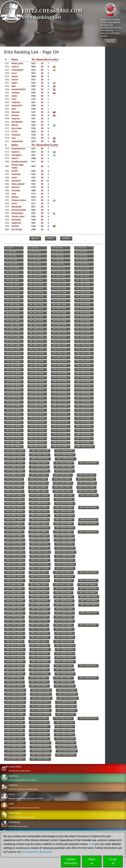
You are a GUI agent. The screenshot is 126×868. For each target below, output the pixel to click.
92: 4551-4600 (83, 337)
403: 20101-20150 (67, 690)
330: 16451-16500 (40, 601)
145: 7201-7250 (14, 394)
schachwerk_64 (18, 149)
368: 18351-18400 (65, 645)
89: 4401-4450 (13, 337)
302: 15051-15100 (14, 572)
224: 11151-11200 (14, 479)
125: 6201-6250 (13, 373)
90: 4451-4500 (37, 337)
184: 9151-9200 (84, 430)
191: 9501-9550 (60, 438)
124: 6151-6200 (84, 369)
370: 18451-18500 (40, 649)
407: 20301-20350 (15, 698)
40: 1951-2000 (83, 284)
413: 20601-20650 (15, 706)
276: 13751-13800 (39, 536)
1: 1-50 (9, 248)
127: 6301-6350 (60, 373)
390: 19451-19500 (65, 674)
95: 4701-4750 (60, 341)
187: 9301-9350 (60, 434)
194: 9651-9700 (37, 442)
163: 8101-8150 (60, 410)
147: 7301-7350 (60, 394)
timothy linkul (18, 216)
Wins (47, 60)
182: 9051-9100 (37, 430)
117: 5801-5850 (13, 365)
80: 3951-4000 (84, 325)
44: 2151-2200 (83, 288)
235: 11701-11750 (86, 487)
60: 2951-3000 (83, 305)
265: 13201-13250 (39, 524)
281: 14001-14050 (15, 544)
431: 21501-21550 (65, 726)
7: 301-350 (58, 252)
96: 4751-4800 (83, 341)
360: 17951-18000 (15, 637)
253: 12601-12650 (88, 507)
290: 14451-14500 (15, 556)
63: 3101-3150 (60, 309)
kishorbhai (16, 220)
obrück (15, 76)
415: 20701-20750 (66, 706)
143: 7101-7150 (60, 390)
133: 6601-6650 (13, 382)
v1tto (14, 99)
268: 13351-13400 (15, 528)
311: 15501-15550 (64, 580)
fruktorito (16, 102)
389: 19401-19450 (40, 674)
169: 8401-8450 (14, 418)
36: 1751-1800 (83, 280)
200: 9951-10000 (85, 446)
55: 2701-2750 (60, 300)
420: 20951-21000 (40, 714)
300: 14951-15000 (40, 568)
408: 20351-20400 (41, 698)
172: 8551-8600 (84, 418)
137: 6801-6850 (14, 386)
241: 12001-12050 (39, 495)
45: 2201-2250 (13, 292)
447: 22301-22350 (15, 751)
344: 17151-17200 (14, 617)
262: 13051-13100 (64, 520)
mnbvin (15, 125)
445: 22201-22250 (40, 747)
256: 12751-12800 (64, 511)
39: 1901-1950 (60, 284)
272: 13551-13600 (39, 532)
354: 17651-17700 (15, 629)
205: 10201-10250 (40, 455)
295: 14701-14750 (65, 560)
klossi (14, 73)
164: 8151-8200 (84, 410)
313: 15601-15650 (14, 584)
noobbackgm (17, 213)
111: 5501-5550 (60, 357)
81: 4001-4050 (13, 329)
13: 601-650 (12, 260)
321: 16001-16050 (14, 593)
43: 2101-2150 (60, 288)
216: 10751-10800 (64, 467)
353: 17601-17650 (88, 625)
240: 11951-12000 (15, 495)
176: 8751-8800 (84, 422)
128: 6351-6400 (84, 373)
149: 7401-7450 (14, 398)
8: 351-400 (82, 252)
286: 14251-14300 (65, 548)
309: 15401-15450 (15, 580)
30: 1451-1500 (36, 276)
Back (35, 238)
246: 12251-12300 (64, 499)
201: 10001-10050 (15, 451)
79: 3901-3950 (60, 325)
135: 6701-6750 (60, 382)
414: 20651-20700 (40, 706)
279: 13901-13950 (39, 540)
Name (15, 60)
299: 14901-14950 (15, 568)
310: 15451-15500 (40, 580)
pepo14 (15, 158)
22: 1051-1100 (36, 268)
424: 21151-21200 (63, 718)
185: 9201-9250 (14, 434)
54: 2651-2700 (37, 300)
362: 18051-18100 (65, 637)
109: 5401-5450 (14, 357)
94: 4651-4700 (37, 341)
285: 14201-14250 (40, 548)
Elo (34, 60)
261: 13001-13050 (39, 520)
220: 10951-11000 (15, 475)
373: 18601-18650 (40, 653)
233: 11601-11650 (38, 487)
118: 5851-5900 (37, 365)
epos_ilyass (17, 128)
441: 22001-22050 (15, 743)
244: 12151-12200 (14, 499)
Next (51, 238)
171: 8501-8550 (60, 418)
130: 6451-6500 (37, 378)
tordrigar (15, 93)
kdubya (15, 197)
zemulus (15, 115)
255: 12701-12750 (39, 511)
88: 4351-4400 (84, 333)
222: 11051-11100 (63, 475)
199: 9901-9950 (60, 446)
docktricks (16, 174)
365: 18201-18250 (64, 641)
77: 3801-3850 (13, 325)
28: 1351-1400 (83, 272)
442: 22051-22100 (41, 743)
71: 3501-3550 (60, 317)
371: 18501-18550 (65, 649)
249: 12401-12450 (65, 503)
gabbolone (16, 223)
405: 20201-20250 (41, 694)
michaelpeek (17, 122)
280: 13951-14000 (64, 540)
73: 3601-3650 (13, 321)
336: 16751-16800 (89, 605)
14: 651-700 (35, 260)
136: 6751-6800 (84, 382)
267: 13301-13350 (88, 524)
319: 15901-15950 (64, 588)
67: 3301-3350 (60, 313)
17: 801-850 (12, 264)
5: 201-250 (11, 252)
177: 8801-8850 (14, 426)
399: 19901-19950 (39, 686)
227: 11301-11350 (86, 479)
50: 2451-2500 (37, 296)
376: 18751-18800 (40, 657)
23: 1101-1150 (59, 268)
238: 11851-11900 (63, 491)
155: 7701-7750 (60, 402)
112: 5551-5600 (83, 357)
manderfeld (16, 207)
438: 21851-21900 (15, 739)
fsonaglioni (17, 155)
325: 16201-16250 (14, 597)
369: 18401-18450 (15, 649)
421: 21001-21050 (66, 714)
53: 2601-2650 (13, 300)
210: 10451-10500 (15, 463)
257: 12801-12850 (15, 515)
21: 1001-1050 (13, 268)
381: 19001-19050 (15, 666)
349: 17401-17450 (64, 621)
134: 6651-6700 (37, 382)
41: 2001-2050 (13, 288)
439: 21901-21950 (40, 739)
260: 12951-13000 (15, 520)
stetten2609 (17, 106)
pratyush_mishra (19, 200)
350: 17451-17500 (15, 625)
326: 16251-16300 (39, 597)
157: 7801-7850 (14, 406)
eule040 (15, 226)
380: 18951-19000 (65, 662)
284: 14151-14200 (15, 548)
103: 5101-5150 (60, 349)
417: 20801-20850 (41, 710)
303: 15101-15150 (39, 572)
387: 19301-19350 (64, 670)
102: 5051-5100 (37, 349)
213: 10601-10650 (88, 463)
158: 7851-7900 (37, 406)
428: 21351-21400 (64, 722)
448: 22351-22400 (41, 751)
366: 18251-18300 (15, 645)
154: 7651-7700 (37, 402)
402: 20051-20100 (41, 690)
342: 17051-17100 (64, 613)
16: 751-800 (82, 260)
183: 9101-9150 (60, 430)
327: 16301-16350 (64, 597)
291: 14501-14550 (40, 556)
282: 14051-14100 (40, 544)
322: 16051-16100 (39, 593)
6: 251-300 (35, 252)
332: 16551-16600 (89, 601)
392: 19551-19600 (39, 678)
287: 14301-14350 (15, 552)
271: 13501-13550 (14, 532)
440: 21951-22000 (65, 739)
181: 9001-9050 (14, 430)
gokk (14, 194)
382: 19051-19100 (39, 666)
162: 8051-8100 (37, 410)
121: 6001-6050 (13, 369)
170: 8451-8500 (37, 418)
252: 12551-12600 (64, 507)
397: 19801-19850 (64, 682)
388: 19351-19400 (15, 674)
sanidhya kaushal (19, 162)
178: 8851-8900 (37, 426)
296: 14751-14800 (15, 564)
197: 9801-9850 (14, 446)
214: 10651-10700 (15, 467)
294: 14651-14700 (40, 560)
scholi (14, 203)
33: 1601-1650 (13, 280)
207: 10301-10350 (15, 459)
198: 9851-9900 (37, 446)
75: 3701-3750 (60, 321)
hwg (14, 138)
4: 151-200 (81, 248)
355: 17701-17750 (39, 629)
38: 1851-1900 (36, 284)
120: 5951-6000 (84, 365)
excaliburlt (16, 181)
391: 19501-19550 (14, 678)
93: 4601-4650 (13, 341)
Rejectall (92, 861)
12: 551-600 (82, 256)
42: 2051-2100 (36, 288)
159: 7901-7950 (60, 406)
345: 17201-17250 (39, 617)
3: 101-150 (58, 248)
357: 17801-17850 (15, 633)
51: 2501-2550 (60, 296)
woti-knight (17, 229)
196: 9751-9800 (84, 442)
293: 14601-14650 (15, 560)
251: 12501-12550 (39, 507)
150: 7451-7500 (37, 398)
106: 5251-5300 (37, 353)
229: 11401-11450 (39, 483)
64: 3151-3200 (83, 309)
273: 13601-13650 (63, 532)
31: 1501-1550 (59, 276)
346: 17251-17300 (64, 617)
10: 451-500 (35, 256)
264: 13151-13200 (14, 524)
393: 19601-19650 (63, 678)
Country (54, 60)
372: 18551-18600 (15, 653)
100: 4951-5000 (84, 345)
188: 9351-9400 (84, 434)
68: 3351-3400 (83, 313)
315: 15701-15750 (63, 584)
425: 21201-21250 (88, 718)
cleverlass (16, 135)
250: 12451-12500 (15, 507)
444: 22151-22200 (15, 747)
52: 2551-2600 (83, 296)
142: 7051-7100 (37, 390)
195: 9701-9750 (60, 442)
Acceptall (113, 861)
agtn (14, 86)
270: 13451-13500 (65, 528)
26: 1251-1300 (36, 272)
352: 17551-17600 (64, 625)
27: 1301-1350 (60, 272)
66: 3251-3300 (36, 313)
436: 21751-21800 (39, 735)
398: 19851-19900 (15, 686)
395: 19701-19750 (14, 682)
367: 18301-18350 (40, 645)
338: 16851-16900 (40, 609)
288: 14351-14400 (40, 552)
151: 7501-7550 (60, 398)
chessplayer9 (17, 70)
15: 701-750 (59, 260)
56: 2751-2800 (83, 300)
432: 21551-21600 (15, 730)
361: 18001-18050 (40, 637)
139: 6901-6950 (60, 386)
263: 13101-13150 (88, 520)
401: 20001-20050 (15, 690)
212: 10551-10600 (64, 463)
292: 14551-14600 (65, 556)
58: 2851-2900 (37, 305)
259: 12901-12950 (64, 515)
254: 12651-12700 (15, 511)
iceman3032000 (19, 89)
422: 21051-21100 (14, 718)
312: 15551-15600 (88, 580)
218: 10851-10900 (40, 471)
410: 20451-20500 (15, 702)
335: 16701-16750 (64, 605)
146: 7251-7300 (37, 394)
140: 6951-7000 (84, 386)
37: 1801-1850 (13, 284)
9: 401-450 (12, 256)
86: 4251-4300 (37, 333)
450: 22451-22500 (15, 755)
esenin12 (16, 152)
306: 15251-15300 (15, 576)
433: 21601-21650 (39, 730)
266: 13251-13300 (64, 524)
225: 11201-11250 (38, 479)
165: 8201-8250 (14, 414)
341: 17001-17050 (40, 613)
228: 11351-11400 (14, 483)
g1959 (14, 132)
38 (42, 63)
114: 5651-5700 (37, 361)
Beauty (40, 60)
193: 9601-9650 (13, 442)
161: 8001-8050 (14, 410)
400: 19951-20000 (65, 686)
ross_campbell (18, 184)
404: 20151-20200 (15, 694)
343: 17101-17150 (89, 613)
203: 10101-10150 (65, 451)
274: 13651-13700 (88, 532)
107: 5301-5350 (60, 353)
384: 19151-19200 (88, 666)
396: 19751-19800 (39, 682)
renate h (16, 187)
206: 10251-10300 (65, 455)
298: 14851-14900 (65, 564)
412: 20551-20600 (66, 702)
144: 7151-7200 (84, 390)
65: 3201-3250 (13, 313)
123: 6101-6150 (60, 369)
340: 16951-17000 (15, 613)
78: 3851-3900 (37, 325)
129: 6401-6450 (14, 378)
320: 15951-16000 (88, 588)
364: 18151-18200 (39, 641)
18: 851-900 (35, 264)
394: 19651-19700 (88, 678)
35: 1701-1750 (60, 280)
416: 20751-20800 (15, 710)
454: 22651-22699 (40, 759)
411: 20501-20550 (41, 702)
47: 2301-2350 (60, 292)
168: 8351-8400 (84, 414)
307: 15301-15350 (39, 576)
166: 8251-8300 (37, 414)
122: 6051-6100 (37, 369)
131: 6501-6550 (60, 378)
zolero (14, 178)
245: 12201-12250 (39, 499)
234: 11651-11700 (62, 487)
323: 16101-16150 (63, 593)
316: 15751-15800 (88, 584)
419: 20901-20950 (15, 714)
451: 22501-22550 (41, 755)
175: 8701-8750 (60, 422)
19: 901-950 (59, 264)
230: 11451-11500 (63, 483)
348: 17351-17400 (39, 621)
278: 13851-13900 (15, 540)
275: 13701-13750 (14, 536)
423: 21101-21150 (39, 718)
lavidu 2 (15, 67)
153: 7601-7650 (13, 402)
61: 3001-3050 (13, 309)
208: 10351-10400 (40, 459)
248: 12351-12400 (40, 503)
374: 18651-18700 (65, 653)
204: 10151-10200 (15, 455)
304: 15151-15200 (63, 572)
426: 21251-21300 (15, 722)
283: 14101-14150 (65, 544)
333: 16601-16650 (14, 605)
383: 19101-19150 (64, 666)
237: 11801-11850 (38, 491)
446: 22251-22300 (66, 747)
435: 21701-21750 (15, 735)
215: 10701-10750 (39, 467)
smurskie (16, 112)
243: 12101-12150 (89, 495)
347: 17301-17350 (15, 621)
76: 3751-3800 (83, 321)
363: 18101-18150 (14, 641)
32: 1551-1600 (83, 276)
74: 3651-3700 (36, 321)
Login (110, 41)
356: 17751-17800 (64, 629)
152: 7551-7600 (84, 398)
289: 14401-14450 (66, 552)
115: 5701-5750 (60, 361)
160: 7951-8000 (84, 406)
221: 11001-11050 (39, 475)
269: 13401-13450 (40, 528)
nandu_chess (17, 63)
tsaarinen (16, 119)
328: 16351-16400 (89, 597)
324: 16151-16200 (88, 593)
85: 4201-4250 (13, 333)
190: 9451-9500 (37, 438)
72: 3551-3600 (83, 317)
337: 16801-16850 (15, 609)
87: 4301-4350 (60, 333)
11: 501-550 (58, 256)
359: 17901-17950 (64, 633)
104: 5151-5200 (84, 349)
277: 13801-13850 (64, 536)
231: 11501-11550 (87, 483)
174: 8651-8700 (37, 422)
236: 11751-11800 (14, 491)
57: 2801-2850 (13, 305)
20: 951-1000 (83, 264)
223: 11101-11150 (87, 475)
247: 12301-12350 (15, 503)
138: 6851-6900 (37, 386)
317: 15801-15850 (14, 588)
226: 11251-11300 (62, 479)
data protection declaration (37, 852)
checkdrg (16, 191)
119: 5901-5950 (60, 365)
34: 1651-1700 (36, 280)
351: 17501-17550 (39, 625)
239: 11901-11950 (87, 491)
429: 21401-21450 (15, 726)
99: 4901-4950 (60, 345)
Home (66, 238)
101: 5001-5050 (14, 349)
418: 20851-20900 (66, 710)
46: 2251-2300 (37, 292)
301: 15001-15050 (65, 568)
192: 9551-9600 (84, 438)
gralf (14, 109)
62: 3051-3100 (36, 309)
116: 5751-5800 (84, 361)
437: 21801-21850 (65, 735)
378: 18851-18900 (15, 662)
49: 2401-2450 (13, 296)
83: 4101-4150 (60, 329)
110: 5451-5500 (37, 357)
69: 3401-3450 (13, 317)
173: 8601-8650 (14, 422)
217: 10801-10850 (15, 471)
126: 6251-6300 (37, 373)
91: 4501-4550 (60, 337)
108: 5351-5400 (84, 353)
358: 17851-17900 (40, 633)
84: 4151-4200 (83, 329)
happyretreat (17, 141)
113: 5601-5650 (13, 361)
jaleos (14, 96)
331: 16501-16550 (64, 601)
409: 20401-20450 (68, 698)
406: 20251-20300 (67, 694)
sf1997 (15, 171)
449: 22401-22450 (67, 751)
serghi (14, 83)
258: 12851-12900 (40, 515)
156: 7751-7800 (84, 402)
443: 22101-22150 (66, 743)
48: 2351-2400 (83, 292)
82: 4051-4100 (37, 329)
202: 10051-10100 (40, 451)
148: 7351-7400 (84, 394)
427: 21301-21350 (39, 722)
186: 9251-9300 (37, 434)
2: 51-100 (34, 248)
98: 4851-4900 (37, 345)
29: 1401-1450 (13, 276)
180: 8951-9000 (84, 426)
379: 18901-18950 (40, 662)
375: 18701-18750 (15, 657)
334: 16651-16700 (39, 605)
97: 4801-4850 (13, 345)
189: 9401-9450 (14, 438)
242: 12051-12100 (64, 495)
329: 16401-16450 (15, 601)
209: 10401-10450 (66, 459)
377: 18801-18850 (65, 657)
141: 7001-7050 (14, 390)
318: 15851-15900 (39, 588)
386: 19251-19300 (39, 670)
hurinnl (15, 80)
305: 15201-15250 (88, 572)
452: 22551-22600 (66, 755)
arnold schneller (19, 210)
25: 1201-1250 (13, 272)
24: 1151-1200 (83, 268)
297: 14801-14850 (40, 564)
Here (92, 844)
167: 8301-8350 (60, 414)
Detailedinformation (71, 861)
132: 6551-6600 (84, 378)
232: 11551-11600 (14, 487)
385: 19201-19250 (15, 670)
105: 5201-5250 (14, 353)
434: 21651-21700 (64, 730)
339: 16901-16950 (64, 609)
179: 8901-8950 (60, 426)
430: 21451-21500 (40, 726)
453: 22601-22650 (15, 759)
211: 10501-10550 (39, 463)
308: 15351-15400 (64, 576)
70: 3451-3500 (37, 317)
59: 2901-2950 (60, 305)
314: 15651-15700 (39, 584)
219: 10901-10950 (64, 471)
